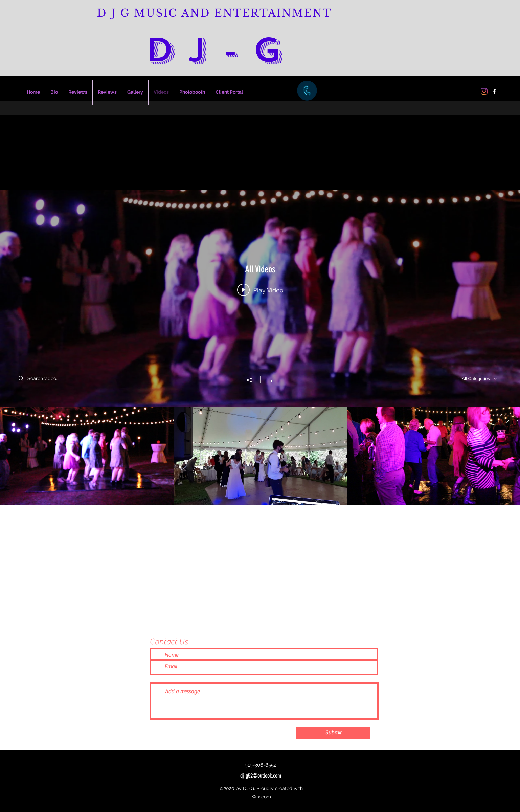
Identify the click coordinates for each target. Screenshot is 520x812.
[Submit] (333, 733)
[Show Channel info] (268, 380)
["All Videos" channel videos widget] (260, 347)
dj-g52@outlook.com (261, 776)
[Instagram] (484, 91)
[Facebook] (494, 91)
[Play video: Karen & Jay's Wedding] (260, 290)
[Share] (253, 380)
